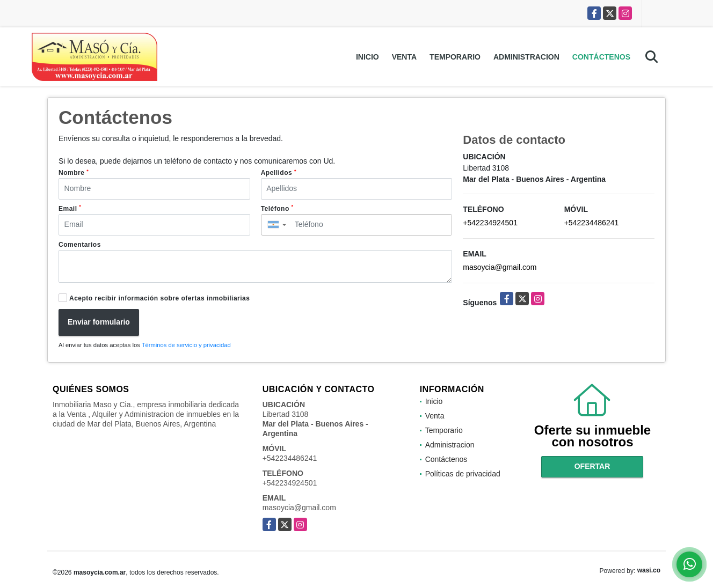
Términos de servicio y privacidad (186, 345)
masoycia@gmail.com (500, 267)
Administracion (526, 57)
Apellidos (279, 173)
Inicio (368, 57)
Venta (404, 57)
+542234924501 (490, 223)
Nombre (74, 173)
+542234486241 (592, 223)
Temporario (455, 57)
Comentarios (80, 245)
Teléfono (277, 208)
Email (70, 208)
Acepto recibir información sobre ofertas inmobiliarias (159, 298)
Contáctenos (601, 57)
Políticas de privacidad (463, 474)
